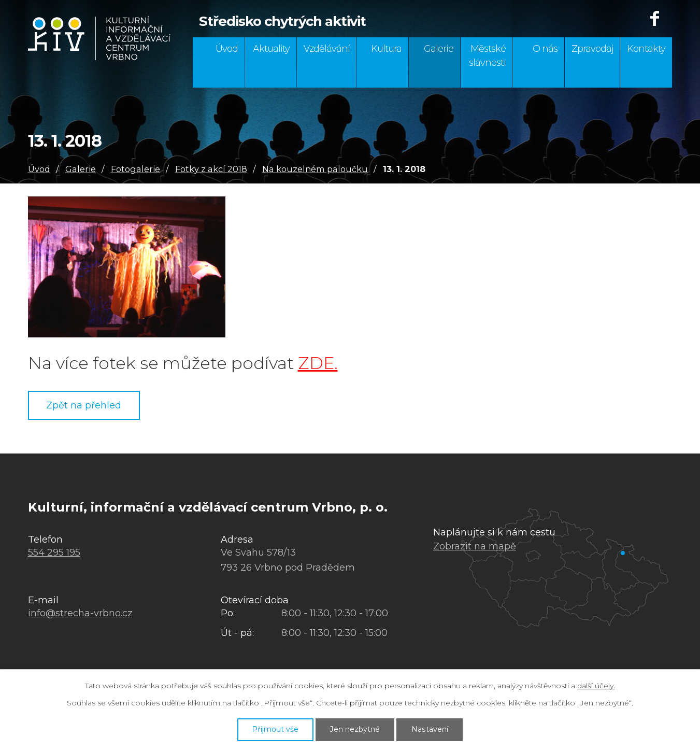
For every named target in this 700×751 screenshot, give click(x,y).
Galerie (439, 49)
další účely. (596, 686)
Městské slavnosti (487, 56)
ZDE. (318, 363)
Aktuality (271, 49)
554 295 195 (54, 552)
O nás (545, 49)
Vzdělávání (327, 49)
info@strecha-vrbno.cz (80, 613)
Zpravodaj (592, 49)
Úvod (227, 49)
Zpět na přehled (84, 405)
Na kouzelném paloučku (315, 169)
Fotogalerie (135, 169)
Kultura (386, 49)
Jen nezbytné (355, 729)
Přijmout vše (275, 729)
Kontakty (646, 49)
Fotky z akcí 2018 (211, 169)
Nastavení (430, 729)
